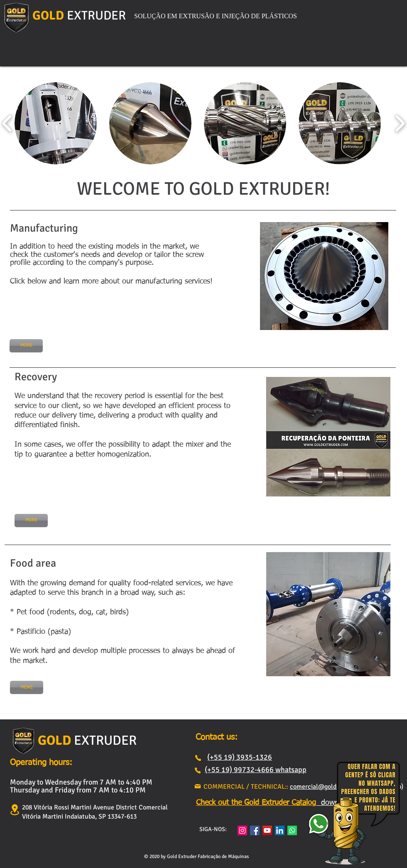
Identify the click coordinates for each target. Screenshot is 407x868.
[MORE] (26, 346)
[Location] (15, 810)
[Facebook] (255, 830)
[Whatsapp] (292, 830)
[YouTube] (267, 830)
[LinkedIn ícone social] (280, 830)
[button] (56, 123)
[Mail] (198, 786)
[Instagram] (242, 830)
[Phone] (198, 758)
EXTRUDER (96, 16)
